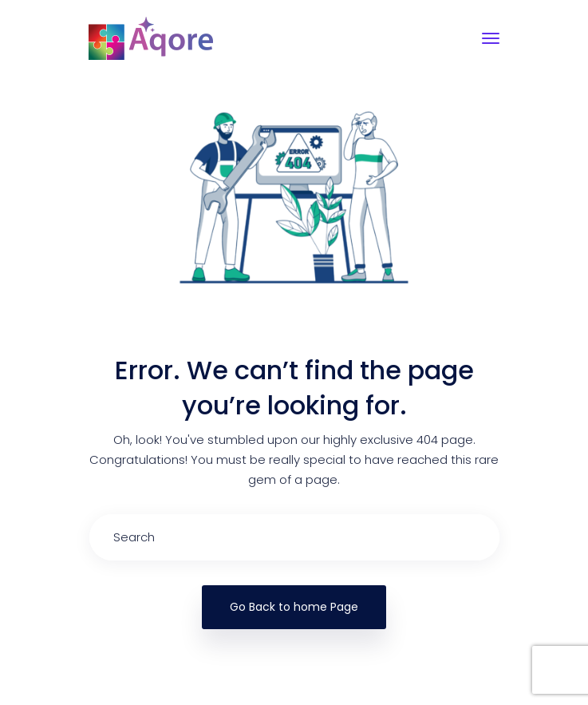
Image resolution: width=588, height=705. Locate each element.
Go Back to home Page (294, 607)
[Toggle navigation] (491, 38)
